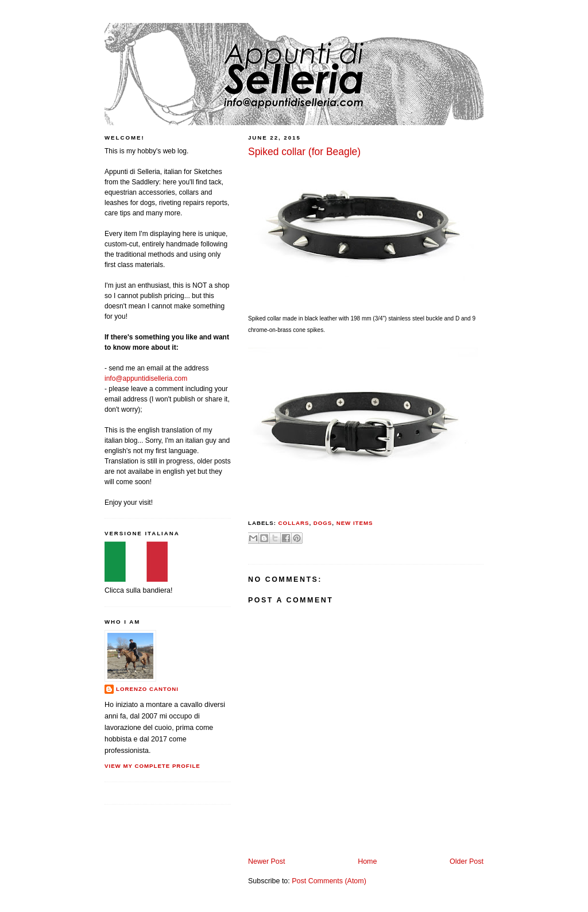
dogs (323, 523)
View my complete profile (152, 766)
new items (355, 523)
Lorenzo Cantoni (147, 689)
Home (367, 861)
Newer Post (266, 861)
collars (294, 523)
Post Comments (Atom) (329, 881)
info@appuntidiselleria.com (146, 378)
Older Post (467, 861)
